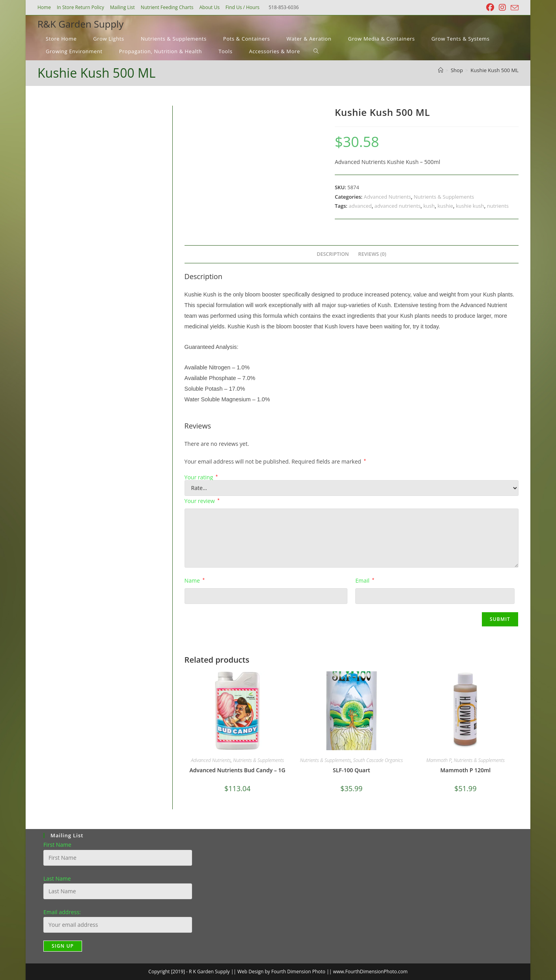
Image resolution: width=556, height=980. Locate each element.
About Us (209, 7)
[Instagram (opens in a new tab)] (502, 7)
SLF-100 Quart (352, 770)
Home (44, 7)
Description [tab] (333, 254)
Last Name (57, 878)
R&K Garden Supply (80, 24)
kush (429, 206)
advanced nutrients (398, 206)
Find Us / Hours (243, 7)
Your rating (201, 477)
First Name (57, 845)
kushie (445, 206)
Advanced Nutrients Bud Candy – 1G (238, 770)
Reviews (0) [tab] (372, 254)
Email (365, 580)
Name (195, 580)
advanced (360, 206)
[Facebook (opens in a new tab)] (490, 7)
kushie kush (470, 206)
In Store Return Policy (80, 7)
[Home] (441, 70)
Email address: (62, 912)
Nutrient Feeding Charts (167, 7)
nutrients (498, 206)
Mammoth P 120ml (465, 770)
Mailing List (122, 7)
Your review (202, 501)
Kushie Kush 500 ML (494, 70)
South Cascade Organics (378, 760)
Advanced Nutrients (387, 197)
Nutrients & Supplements (444, 197)
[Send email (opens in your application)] (513, 8)
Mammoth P (439, 760)
